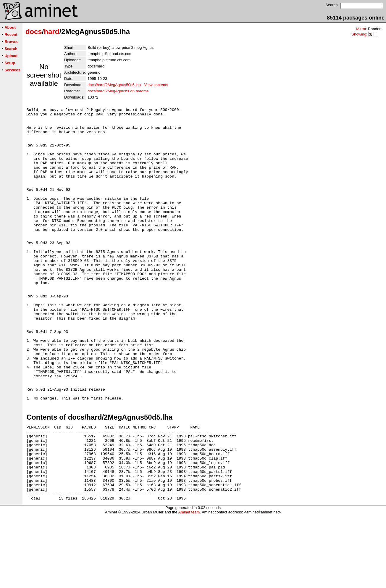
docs (34, 32)
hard (51, 32)
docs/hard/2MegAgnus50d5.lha (114, 85)
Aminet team (189, 586)
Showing (359, 34)
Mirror (361, 29)
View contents (156, 85)
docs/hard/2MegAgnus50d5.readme (118, 91)
